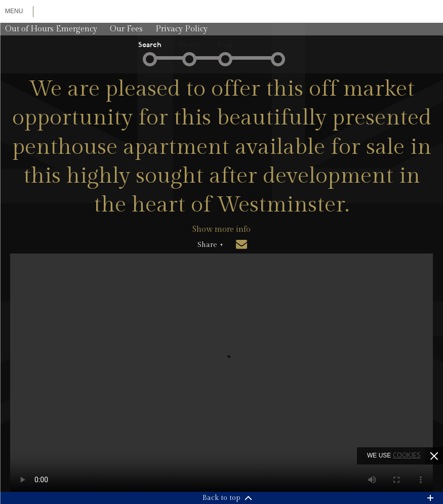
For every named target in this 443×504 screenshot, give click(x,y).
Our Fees (126, 29)
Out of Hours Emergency (51, 29)
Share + (210, 245)
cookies (407, 455)
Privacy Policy (182, 29)
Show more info (222, 229)
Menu (14, 11)
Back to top (222, 498)
